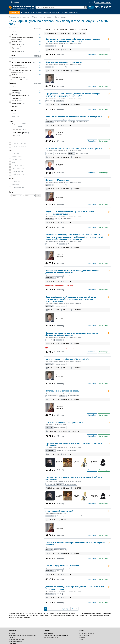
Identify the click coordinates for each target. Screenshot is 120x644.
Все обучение (14, 12)
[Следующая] (65, 609)
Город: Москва (80, 33)
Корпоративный (60, 67)
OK (39, 196)
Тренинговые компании (86, 633)
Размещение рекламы (16, 642)
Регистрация (104, 55)
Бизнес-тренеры (84, 635)
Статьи (81, 639)
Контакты (12, 637)
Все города (15, 2)
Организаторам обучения (17, 639)
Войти (91, 2)
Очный (60, 46)
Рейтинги (82, 637)
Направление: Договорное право (58, 33)
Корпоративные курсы (70, 12)
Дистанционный (61, 122)
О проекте (12, 633)
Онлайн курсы (28, 12)
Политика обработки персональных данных (22, 635)
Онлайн (51, 46)
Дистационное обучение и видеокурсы (56, 635)
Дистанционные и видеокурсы (48, 12)
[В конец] (74, 609)
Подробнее (92, 55)
